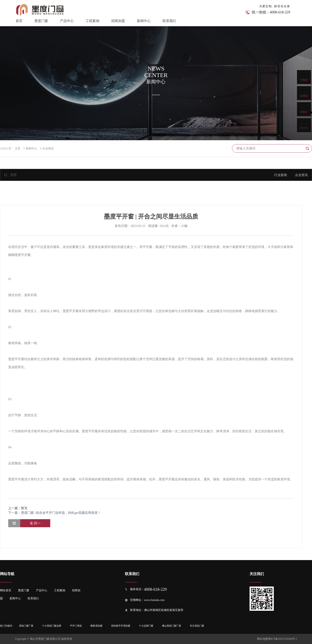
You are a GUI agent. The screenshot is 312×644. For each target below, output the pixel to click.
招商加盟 (118, 21)
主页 (18, 149)
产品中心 (67, 21)
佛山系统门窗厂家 (172, 626)
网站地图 (263, 639)
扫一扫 (304, 125)
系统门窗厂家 (26, 626)
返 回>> (35, 523)
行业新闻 (281, 175)
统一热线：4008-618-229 (271, 12)
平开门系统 (76, 626)
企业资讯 (48, 149)
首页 (19, 21)
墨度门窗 (41, 21)
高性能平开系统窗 (121, 626)
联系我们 (169, 21)
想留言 (304, 109)
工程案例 (92, 21)
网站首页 (6, 590)
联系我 (304, 93)
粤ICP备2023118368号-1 (283, 639)
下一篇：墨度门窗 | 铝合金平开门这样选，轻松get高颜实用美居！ (55, 513)
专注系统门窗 (197, 626)
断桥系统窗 (96, 626)
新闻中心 (144, 21)
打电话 (304, 77)
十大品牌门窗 (146, 626)
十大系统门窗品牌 (52, 626)
